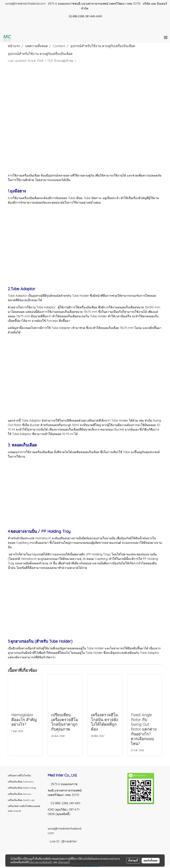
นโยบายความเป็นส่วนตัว (41, 862)
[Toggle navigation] (166, 38)
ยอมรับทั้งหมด (151, 861)
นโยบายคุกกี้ (64, 862)
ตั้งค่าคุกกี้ (133, 861)
